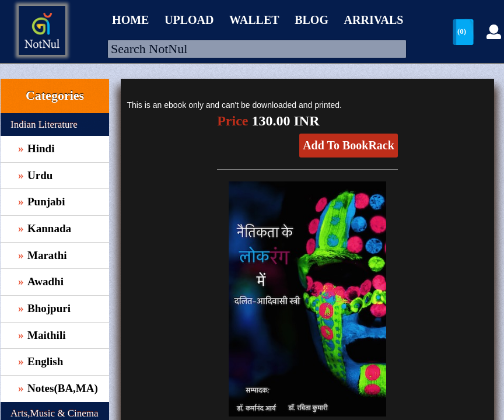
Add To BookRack (349, 145)
